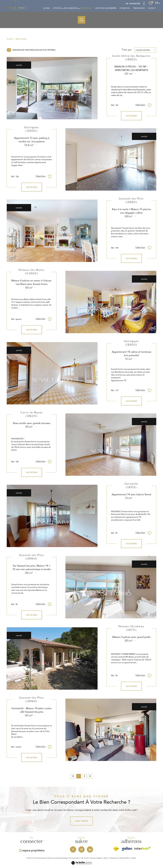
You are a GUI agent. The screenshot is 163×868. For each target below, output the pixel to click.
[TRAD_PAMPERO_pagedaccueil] (15, 10)
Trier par (127, 50)
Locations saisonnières (106, 8)
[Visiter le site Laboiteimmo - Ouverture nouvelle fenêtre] (81, 864)
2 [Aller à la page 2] (84, 776)
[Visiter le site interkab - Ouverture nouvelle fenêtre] (142, 848)
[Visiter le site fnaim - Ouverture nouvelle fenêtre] (116, 849)
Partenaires (113, 858)
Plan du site (85, 858)
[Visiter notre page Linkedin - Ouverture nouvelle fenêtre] (90, 849)
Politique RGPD (124, 858)
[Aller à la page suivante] (90, 776)
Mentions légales (96, 858)
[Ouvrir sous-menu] (63, 8)
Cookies (133, 858)
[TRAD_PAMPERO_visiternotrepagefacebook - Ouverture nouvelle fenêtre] (73, 849)
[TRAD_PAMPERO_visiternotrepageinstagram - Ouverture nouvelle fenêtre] (81, 849)
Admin (106, 858)
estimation (125, 8)
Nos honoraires (74, 858)
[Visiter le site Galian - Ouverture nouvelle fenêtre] (127, 849)
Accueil (46, 8)
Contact (152, 8)
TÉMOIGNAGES (139, 8)
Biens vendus (86, 8)
